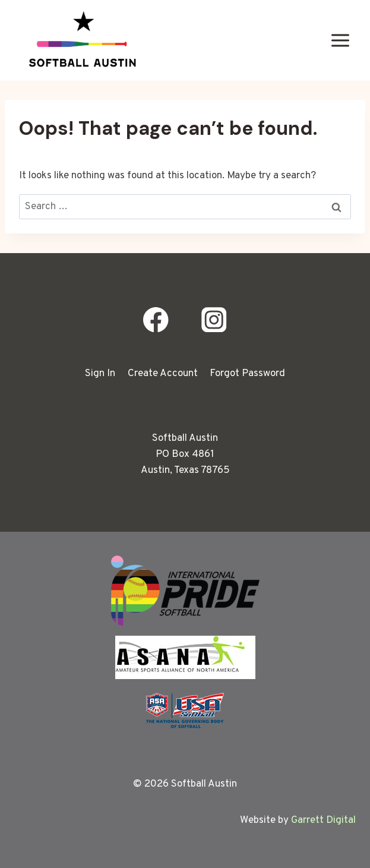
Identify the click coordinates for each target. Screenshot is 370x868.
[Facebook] (156, 320)
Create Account (163, 374)
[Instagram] (214, 320)
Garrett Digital (323, 820)
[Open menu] (340, 40)
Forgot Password (247, 374)
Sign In (100, 374)
